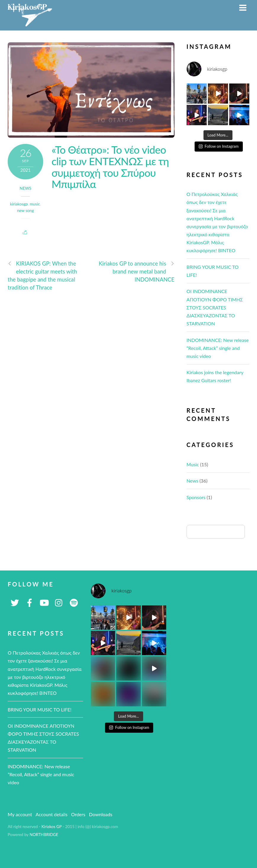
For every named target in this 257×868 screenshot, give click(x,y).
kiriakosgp (19, 204)
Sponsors (196, 497)
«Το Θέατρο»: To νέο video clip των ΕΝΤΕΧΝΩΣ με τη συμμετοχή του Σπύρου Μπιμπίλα (110, 167)
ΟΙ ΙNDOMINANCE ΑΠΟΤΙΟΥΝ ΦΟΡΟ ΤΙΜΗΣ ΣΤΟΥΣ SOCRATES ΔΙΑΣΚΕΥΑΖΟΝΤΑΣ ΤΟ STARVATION (215, 307)
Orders (78, 814)
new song (26, 210)
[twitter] (15, 602)
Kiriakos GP (52, 827)
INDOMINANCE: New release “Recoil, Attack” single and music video (218, 348)
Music (193, 464)
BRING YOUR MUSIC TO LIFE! (40, 709)
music (35, 204)
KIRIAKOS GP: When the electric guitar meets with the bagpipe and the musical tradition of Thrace (42, 275)
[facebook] (30, 602)
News (25, 188)
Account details (51, 814)
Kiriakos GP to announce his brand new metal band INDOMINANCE (137, 271)
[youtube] (44, 602)
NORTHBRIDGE (44, 835)
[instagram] (59, 602)
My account (20, 814)
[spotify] (74, 602)
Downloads (101, 814)
